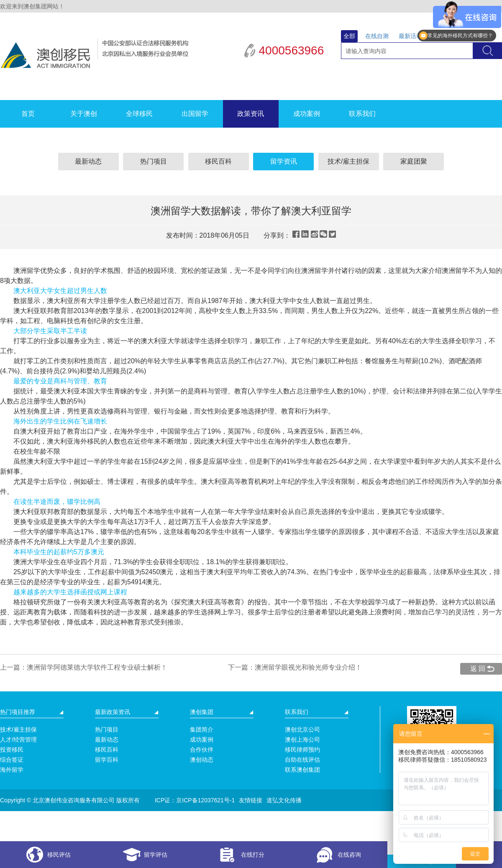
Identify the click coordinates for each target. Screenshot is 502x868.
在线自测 (377, 36)
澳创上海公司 (302, 740)
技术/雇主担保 (348, 161)
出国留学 (195, 114)
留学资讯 (284, 161)
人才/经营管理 (18, 740)
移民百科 (218, 161)
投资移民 (12, 750)
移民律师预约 (302, 750)
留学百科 (107, 760)
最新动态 (88, 161)
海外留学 (12, 770)
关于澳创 (84, 114)
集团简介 (202, 729)
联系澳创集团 (302, 770)
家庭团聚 (414, 161)
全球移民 (139, 114)
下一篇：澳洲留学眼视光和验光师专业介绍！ (295, 667)
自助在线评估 (302, 760)
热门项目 (154, 161)
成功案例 (307, 114)
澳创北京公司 (302, 729)
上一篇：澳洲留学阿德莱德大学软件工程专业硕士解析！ (84, 667)
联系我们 (362, 114)
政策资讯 (251, 114)
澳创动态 (202, 760)
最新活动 (410, 36)
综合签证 (12, 760)
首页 (28, 114)
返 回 (478, 669)
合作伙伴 (202, 750)
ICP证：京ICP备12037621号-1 (195, 800)
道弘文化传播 (284, 800)
